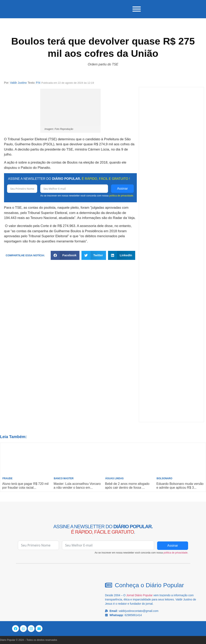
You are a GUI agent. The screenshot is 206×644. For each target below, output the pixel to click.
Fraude (7, 478)
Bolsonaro (165, 478)
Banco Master (64, 478)
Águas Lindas (114, 478)
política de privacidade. (122, 195)
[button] (65, 255)
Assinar (122, 188)
